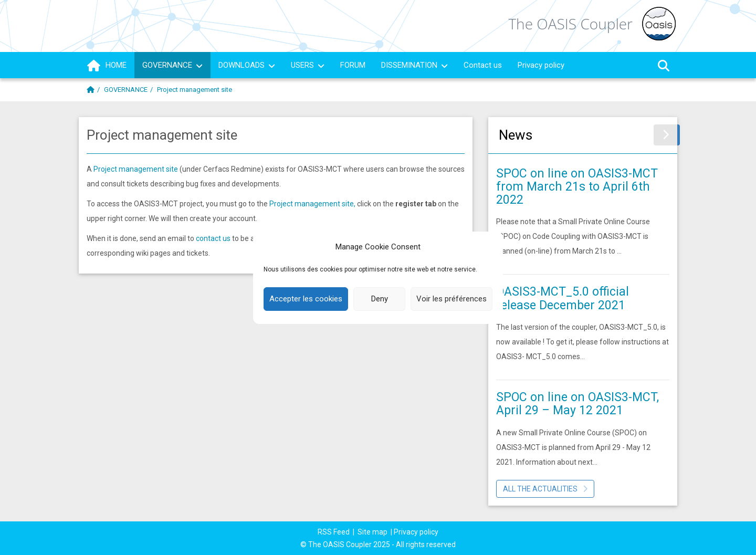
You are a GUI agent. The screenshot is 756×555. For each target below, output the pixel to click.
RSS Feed (334, 532)
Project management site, (313, 204)
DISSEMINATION (414, 65)
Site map (372, 532)
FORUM (353, 65)
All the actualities (545, 489)
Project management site (136, 169)
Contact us (483, 65)
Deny (380, 299)
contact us (213, 238)
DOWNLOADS (247, 65)
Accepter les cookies (306, 299)
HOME (107, 66)
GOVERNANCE (172, 65)
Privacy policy (541, 65)
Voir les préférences (451, 299)
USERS (308, 65)
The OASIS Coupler (570, 24)
